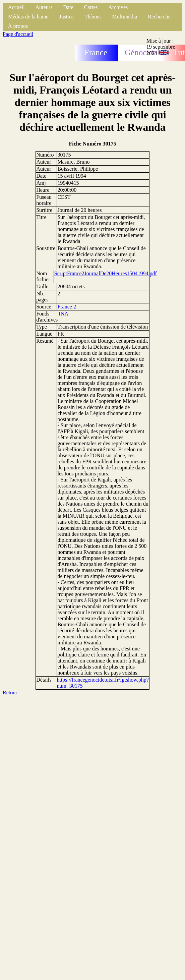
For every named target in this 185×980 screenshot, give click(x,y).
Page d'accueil (18, 34)
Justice (66, 17)
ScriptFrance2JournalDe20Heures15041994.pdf (106, 273)
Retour (10, 693)
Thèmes (93, 17)
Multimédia (125, 17)
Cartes (91, 7)
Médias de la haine (28, 17)
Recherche (159, 17)
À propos (18, 26)
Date (68, 7)
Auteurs (44, 7)
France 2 (67, 307)
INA (63, 314)
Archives (118, 7)
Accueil (16, 7)
